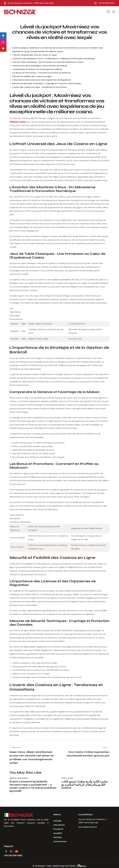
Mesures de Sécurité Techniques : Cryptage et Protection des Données (47, 83)
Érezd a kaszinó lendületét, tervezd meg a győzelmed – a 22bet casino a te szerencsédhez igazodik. (33, 786)
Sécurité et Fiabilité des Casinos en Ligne (32, 76)
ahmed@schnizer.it (88, 827)
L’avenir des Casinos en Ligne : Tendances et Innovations (40, 87)
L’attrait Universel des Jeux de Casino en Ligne (35, 55)
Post (64, 778)
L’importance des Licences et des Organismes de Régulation (42, 80)
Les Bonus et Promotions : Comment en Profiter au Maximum (42, 73)
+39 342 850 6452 (13, 856)
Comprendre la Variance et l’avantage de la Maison (37, 69)
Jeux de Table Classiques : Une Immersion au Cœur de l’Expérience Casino (48, 62)
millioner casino (18, 122)
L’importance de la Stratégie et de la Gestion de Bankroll (40, 66)
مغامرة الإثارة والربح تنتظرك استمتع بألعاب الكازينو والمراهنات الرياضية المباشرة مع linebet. (85, 785)
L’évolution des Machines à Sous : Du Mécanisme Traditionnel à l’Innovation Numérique (54, 59)
